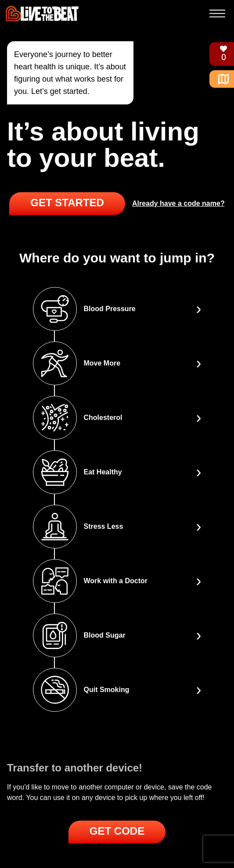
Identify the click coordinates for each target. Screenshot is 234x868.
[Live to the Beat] (42, 14)
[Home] (220, 79)
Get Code (117, 831)
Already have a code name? (178, 203)
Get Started (67, 203)
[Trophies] (220, 54)
